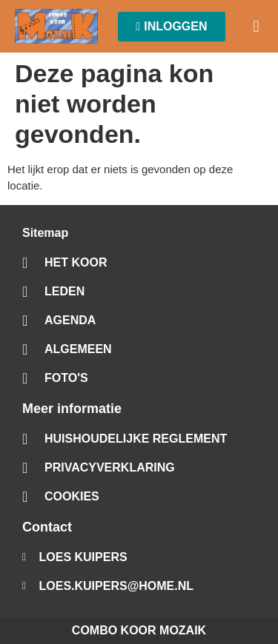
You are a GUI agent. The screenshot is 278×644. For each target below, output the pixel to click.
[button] (256, 26)
